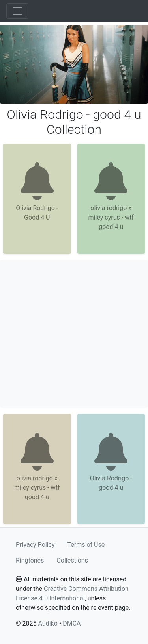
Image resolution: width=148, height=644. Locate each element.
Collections (72, 560)
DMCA (72, 623)
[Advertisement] (74, 334)
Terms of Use (86, 545)
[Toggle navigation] (17, 11)
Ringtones (30, 560)
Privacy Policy (35, 545)
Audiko (48, 623)
